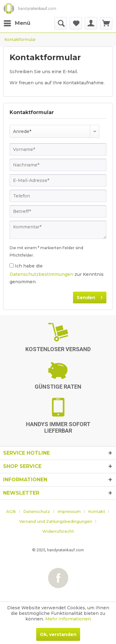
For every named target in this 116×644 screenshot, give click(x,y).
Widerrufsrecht (58, 531)
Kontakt (97, 511)
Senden (90, 296)
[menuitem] (17, 23)
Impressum (69, 511)
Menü (17, 22)
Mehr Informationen (68, 619)
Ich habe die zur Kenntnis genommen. (57, 274)
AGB (11, 511)
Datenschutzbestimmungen (41, 274)
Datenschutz (37, 511)
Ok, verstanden (58, 634)
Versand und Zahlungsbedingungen (56, 521)
